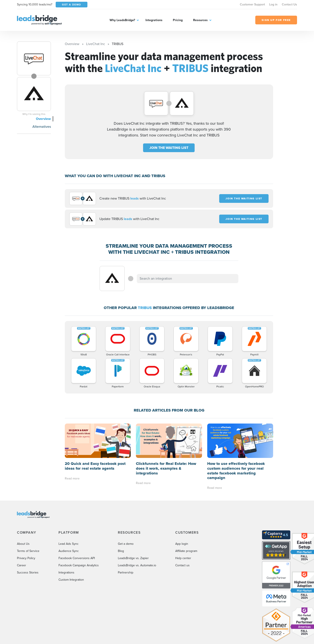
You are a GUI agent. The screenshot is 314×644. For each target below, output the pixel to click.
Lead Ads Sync (68, 544)
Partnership (126, 573)
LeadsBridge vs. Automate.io (137, 565)
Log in (273, 4)
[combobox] (188, 279)
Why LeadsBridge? (122, 20)
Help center (183, 558)
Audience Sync (69, 551)
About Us (23, 544)
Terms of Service (28, 551)
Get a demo (126, 544)
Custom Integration (71, 580)
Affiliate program (186, 551)
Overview (43, 119)
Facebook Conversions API (77, 558)
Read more (72, 478)
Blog (121, 551)
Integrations (154, 20)
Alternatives (42, 127)
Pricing (178, 20)
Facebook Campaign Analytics (79, 565)
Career (22, 565)
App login (182, 544)
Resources (200, 20)
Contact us (182, 565)
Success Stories (28, 573)
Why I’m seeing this (34, 114)
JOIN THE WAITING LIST (169, 148)
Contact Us (289, 4)
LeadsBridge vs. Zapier (133, 558)
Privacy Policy (26, 558)
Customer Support (252, 4)
